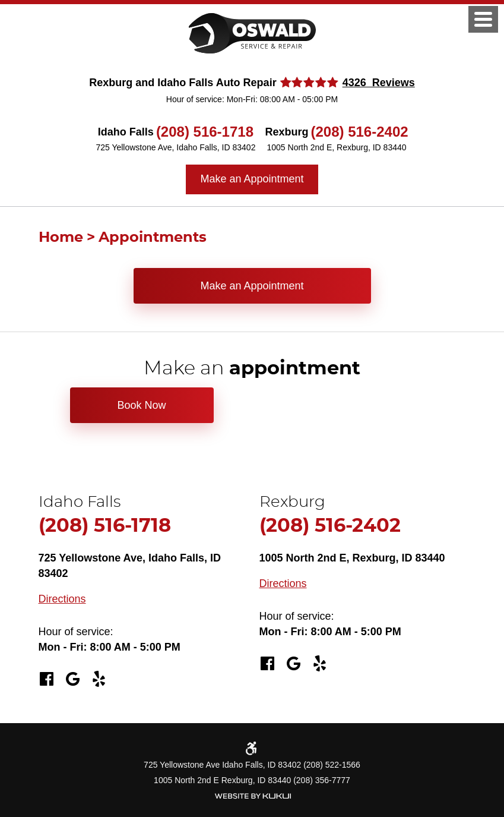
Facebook (47, 679)
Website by (252, 796)
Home (61, 238)
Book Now (141, 405)
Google (73, 679)
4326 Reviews (379, 83)
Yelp (99, 679)
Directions (62, 599)
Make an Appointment (252, 179)
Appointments (153, 238)
